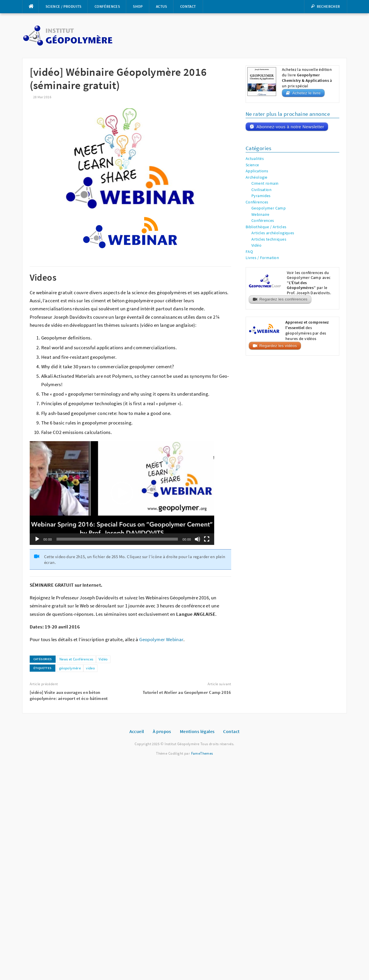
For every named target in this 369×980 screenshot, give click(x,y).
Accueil (137, 731)
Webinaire (260, 215)
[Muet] (197, 539)
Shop (138, 6)
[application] (122, 493)
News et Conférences (76, 659)
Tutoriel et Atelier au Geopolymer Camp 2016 (187, 692)
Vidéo (103, 659)
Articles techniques (269, 239)
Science (252, 165)
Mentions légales (197, 731)
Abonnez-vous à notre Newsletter (290, 127)
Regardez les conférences (284, 299)
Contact (188, 6)
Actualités (255, 159)
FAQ (249, 252)
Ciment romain (265, 183)
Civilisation (261, 190)
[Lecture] (37, 539)
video (90, 668)
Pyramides (261, 196)
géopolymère (70, 668)
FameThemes (202, 753)
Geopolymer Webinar (161, 640)
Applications (257, 171)
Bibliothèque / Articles (266, 227)
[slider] (117, 539)
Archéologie (257, 177)
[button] (122, 493)
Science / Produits (64, 6)
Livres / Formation (262, 258)
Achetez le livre (306, 93)
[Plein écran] (207, 539)
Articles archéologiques (273, 233)
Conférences (107, 6)
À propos (162, 731)
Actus (162, 6)
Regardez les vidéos (278, 346)
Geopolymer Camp (269, 208)
